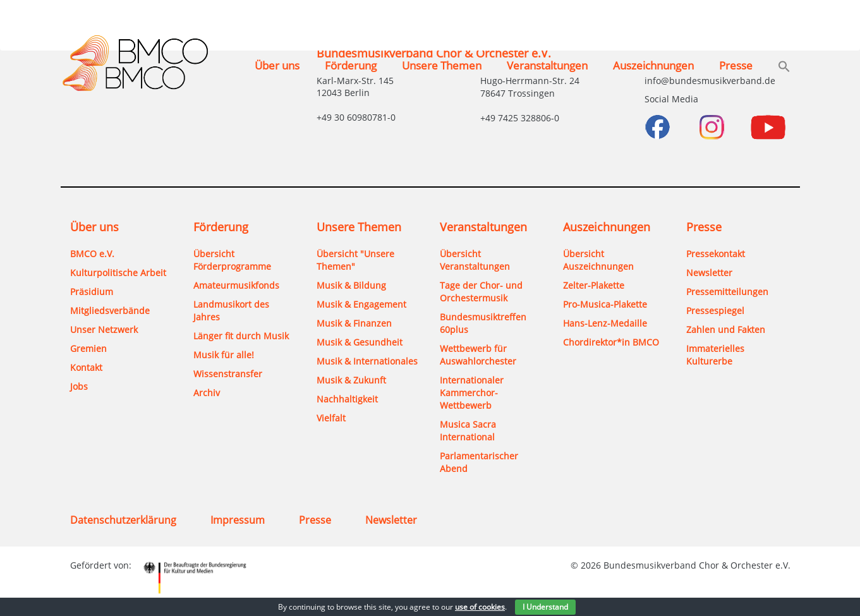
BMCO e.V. (92, 254)
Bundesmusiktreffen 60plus (483, 323)
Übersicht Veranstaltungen (475, 260)
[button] (784, 68)
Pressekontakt (716, 254)
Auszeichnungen (653, 65)
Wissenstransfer (228, 374)
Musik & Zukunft (351, 380)
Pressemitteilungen (727, 292)
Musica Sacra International (468, 431)
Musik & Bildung (351, 285)
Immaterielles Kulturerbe (715, 355)
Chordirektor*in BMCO (611, 342)
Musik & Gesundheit (360, 342)
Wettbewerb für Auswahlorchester (478, 355)
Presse (736, 65)
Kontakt (86, 367)
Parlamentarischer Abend (479, 462)
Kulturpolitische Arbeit (118, 273)
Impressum (238, 520)
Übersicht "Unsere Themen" (355, 260)
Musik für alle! (224, 355)
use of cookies (480, 607)
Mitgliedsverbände (110, 311)
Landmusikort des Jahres (231, 311)
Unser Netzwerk (104, 329)
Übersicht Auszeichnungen (598, 260)
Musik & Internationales (367, 361)
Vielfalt (331, 418)
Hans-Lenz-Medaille (605, 323)
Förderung (351, 65)
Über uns (277, 65)
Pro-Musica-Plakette (605, 304)
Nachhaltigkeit (347, 399)
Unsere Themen (442, 65)
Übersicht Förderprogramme (232, 260)
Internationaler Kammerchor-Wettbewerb (472, 393)
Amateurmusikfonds (236, 285)
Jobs (79, 386)
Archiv (207, 393)
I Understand (545, 607)
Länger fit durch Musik (241, 336)
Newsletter (709, 273)
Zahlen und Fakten (726, 329)
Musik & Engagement (361, 304)
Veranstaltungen (547, 65)
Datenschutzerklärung (123, 520)
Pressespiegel (715, 311)
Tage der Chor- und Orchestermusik (481, 292)
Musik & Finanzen (354, 323)
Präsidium (92, 292)
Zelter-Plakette (594, 285)
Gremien (88, 348)
